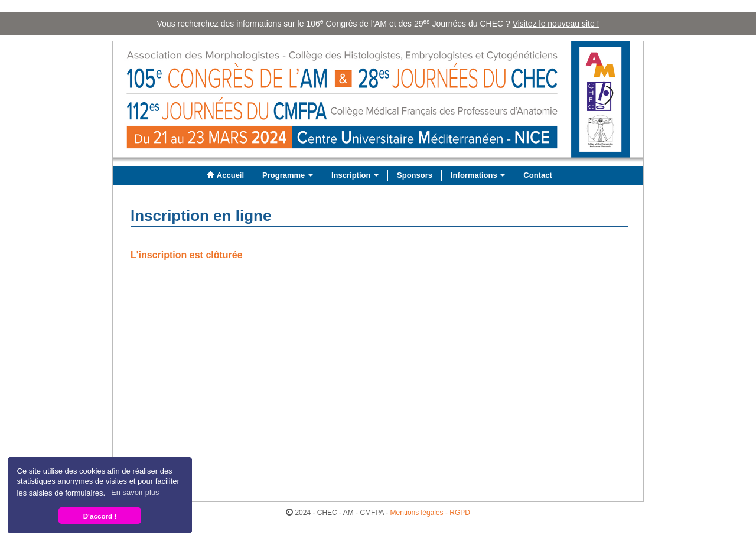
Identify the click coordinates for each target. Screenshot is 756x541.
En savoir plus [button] (135, 492)
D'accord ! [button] (100, 516)
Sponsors (415, 175)
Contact (537, 175)
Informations (478, 175)
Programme (288, 175)
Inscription (355, 175)
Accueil (224, 175)
